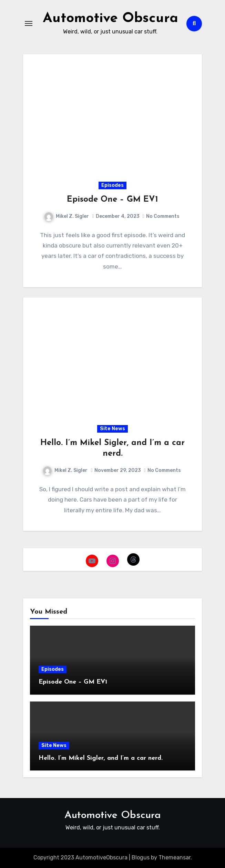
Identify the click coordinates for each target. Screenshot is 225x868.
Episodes (112, 185)
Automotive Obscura (110, 19)
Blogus (141, 857)
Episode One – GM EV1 (112, 200)
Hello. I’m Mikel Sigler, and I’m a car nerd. (101, 758)
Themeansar (175, 857)
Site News (112, 429)
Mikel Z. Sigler (67, 216)
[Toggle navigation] (29, 23)
